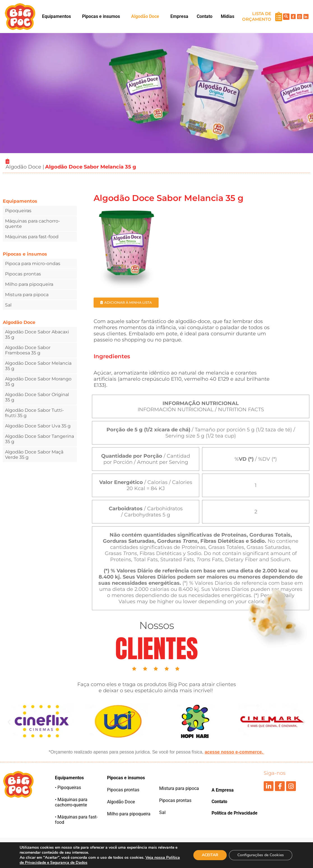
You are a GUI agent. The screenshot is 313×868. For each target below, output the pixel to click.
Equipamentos (56, 16)
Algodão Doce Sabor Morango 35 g (38, 382)
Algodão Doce (145, 16)
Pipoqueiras (18, 211)
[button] (58, 17)
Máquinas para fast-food (32, 237)
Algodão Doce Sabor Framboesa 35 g (28, 350)
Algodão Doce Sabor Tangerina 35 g (40, 439)
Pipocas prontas (23, 274)
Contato (205, 16)
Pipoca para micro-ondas (33, 264)
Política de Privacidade (235, 813)
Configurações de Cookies (261, 855)
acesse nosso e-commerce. (235, 752)
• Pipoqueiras (68, 788)
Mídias (228, 16)
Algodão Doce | (25, 167)
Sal (8, 305)
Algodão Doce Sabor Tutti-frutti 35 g (34, 413)
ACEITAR (210, 855)
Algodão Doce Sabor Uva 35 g (38, 426)
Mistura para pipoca (27, 295)
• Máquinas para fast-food (76, 820)
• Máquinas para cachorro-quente (71, 802)
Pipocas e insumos (101, 16)
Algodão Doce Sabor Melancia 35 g (38, 366)
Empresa (179, 16)
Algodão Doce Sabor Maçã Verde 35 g (34, 455)
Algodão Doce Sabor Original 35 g (37, 397)
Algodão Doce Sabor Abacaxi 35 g (37, 334)
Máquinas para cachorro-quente (33, 224)
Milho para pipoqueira (29, 284)
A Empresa (223, 790)
